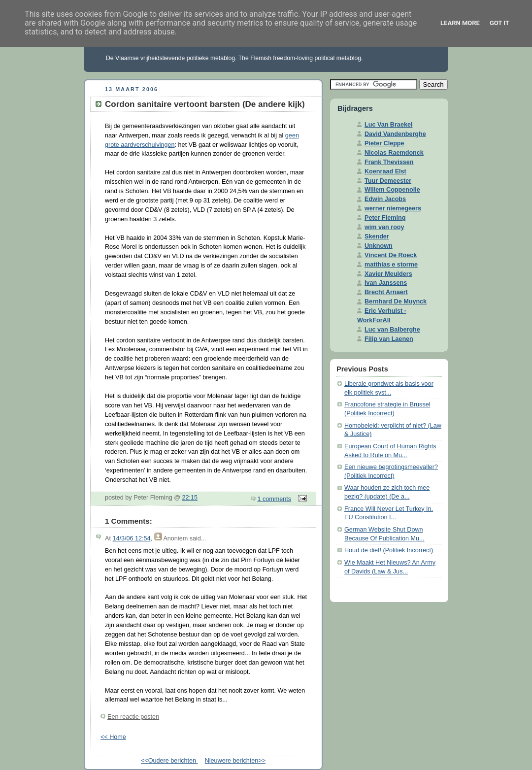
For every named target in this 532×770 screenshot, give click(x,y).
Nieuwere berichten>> (235, 761)
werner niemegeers (393, 208)
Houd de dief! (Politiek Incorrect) (389, 550)
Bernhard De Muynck (396, 301)
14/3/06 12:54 (131, 538)
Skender (377, 236)
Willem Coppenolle (392, 190)
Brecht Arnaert (386, 292)
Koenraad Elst (385, 171)
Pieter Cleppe (384, 143)
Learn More (460, 23)
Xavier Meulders (388, 274)
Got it (499, 23)
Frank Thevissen (389, 162)
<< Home (113, 737)
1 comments (275, 499)
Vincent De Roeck (391, 255)
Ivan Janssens (386, 283)
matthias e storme (391, 265)
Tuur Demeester (388, 181)
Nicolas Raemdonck (394, 153)
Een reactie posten (133, 717)
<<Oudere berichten (169, 761)
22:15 (190, 498)
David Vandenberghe (395, 134)
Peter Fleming (385, 218)
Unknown (379, 246)
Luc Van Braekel (388, 125)
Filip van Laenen (389, 339)
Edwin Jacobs (385, 199)
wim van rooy (384, 227)
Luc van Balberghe (392, 330)
